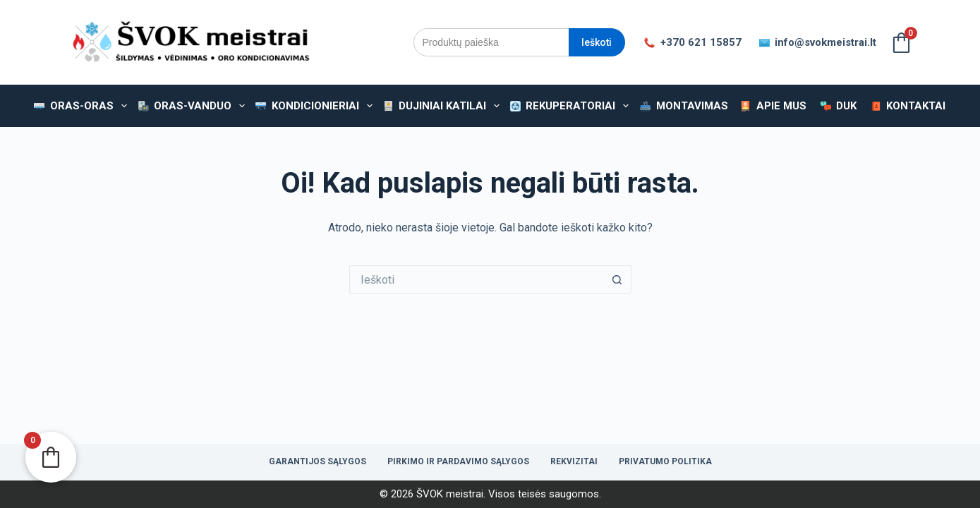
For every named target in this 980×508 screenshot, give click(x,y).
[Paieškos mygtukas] (617, 279)
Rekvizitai (574, 461)
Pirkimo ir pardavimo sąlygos (458, 461)
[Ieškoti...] (476, 279)
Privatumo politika (665, 461)
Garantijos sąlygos (317, 461)
